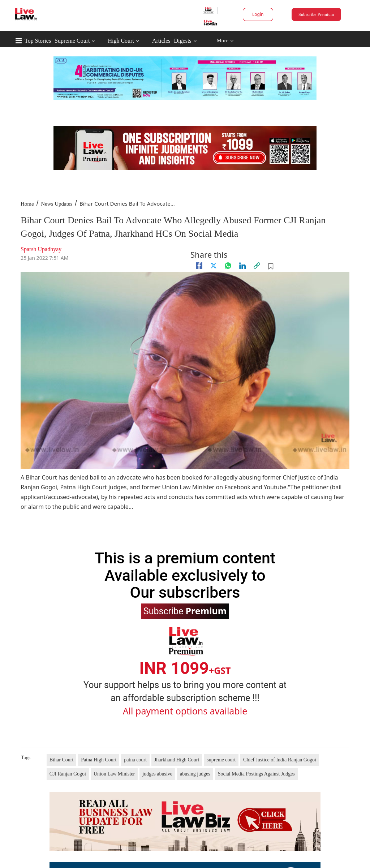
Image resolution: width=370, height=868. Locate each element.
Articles (161, 41)
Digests (183, 41)
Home (27, 204)
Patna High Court (99, 760)
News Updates (57, 204)
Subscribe (185, 611)
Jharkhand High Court (177, 760)
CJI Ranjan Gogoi (68, 774)
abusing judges (195, 774)
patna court (135, 760)
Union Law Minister (114, 774)
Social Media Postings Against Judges (256, 774)
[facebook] (199, 266)
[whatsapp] (228, 266)
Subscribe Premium (316, 14)
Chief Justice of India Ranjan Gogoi (280, 760)
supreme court (221, 760)
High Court (121, 41)
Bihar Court (62, 760)
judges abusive (157, 774)
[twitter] (214, 266)
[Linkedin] (242, 266)
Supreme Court (72, 41)
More (225, 41)
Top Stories (38, 41)
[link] (257, 266)
